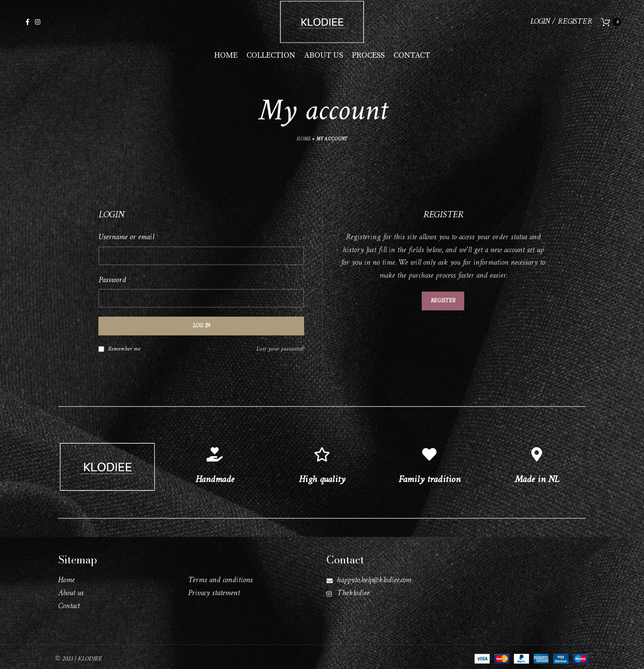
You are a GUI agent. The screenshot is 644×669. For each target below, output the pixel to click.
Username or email (128, 243)
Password (114, 286)
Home (303, 145)
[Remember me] (101, 354)
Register (443, 306)
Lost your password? (280, 355)
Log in (201, 332)
